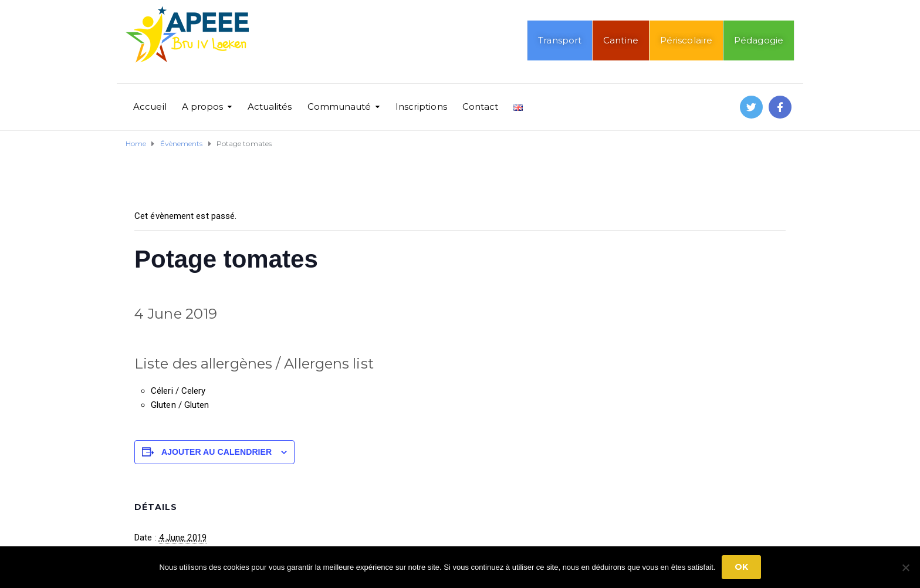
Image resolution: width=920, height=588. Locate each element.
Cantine (621, 40)
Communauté (339, 107)
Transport (560, 40)
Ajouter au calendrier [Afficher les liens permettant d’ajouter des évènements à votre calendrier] (217, 452)
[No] (905, 567)
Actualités (270, 107)
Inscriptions (421, 107)
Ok (741, 567)
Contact (481, 107)
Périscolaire (686, 40)
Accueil (150, 107)
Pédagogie (759, 40)
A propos (203, 107)
